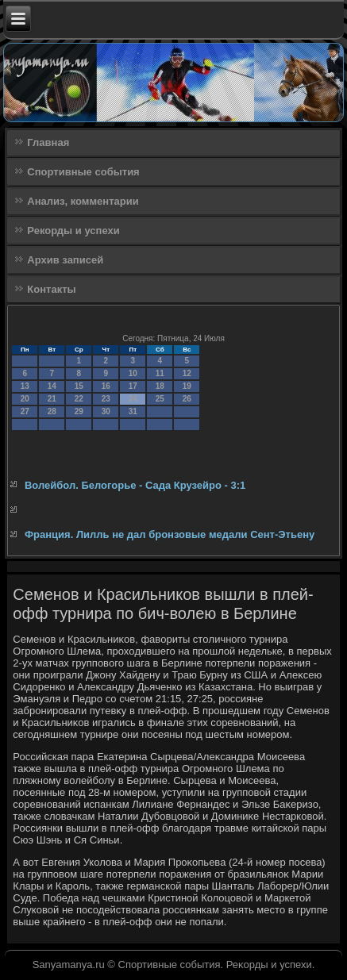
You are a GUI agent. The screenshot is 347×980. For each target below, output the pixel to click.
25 (160, 399)
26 (187, 399)
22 (79, 399)
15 (79, 386)
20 (25, 399)
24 (133, 399)
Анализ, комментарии (83, 201)
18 (160, 386)
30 (106, 411)
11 (160, 373)
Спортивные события (83, 172)
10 (133, 373)
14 (52, 386)
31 (133, 411)
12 (187, 373)
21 (52, 399)
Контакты (51, 289)
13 (25, 386)
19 (187, 386)
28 (52, 411)
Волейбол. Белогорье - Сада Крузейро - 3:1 (135, 485)
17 (133, 386)
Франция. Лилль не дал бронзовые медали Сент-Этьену (170, 534)
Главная (48, 142)
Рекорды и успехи (73, 231)
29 (79, 411)
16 (106, 386)
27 (25, 411)
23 (106, 399)
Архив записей (65, 260)
